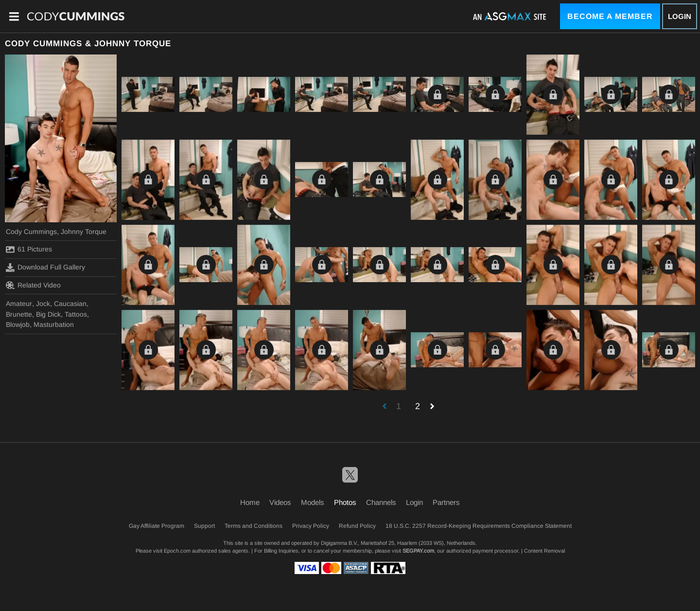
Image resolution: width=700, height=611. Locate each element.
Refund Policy (357, 526)
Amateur (19, 304)
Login (680, 16)
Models (313, 502)
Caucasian (70, 304)
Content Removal (544, 551)
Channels (381, 502)
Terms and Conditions (254, 526)
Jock (43, 304)
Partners (446, 502)
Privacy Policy (311, 526)
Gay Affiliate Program (157, 526)
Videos (280, 502)
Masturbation (54, 324)
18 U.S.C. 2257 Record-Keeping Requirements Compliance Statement (479, 526)
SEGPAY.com (418, 551)
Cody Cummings (31, 232)
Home (250, 502)
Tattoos (76, 314)
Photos (345, 502)
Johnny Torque (84, 232)
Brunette (19, 314)
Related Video (33, 285)
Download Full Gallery (45, 268)
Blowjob (18, 324)
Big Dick (48, 314)
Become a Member (610, 16)
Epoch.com (177, 551)
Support (204, 526)
